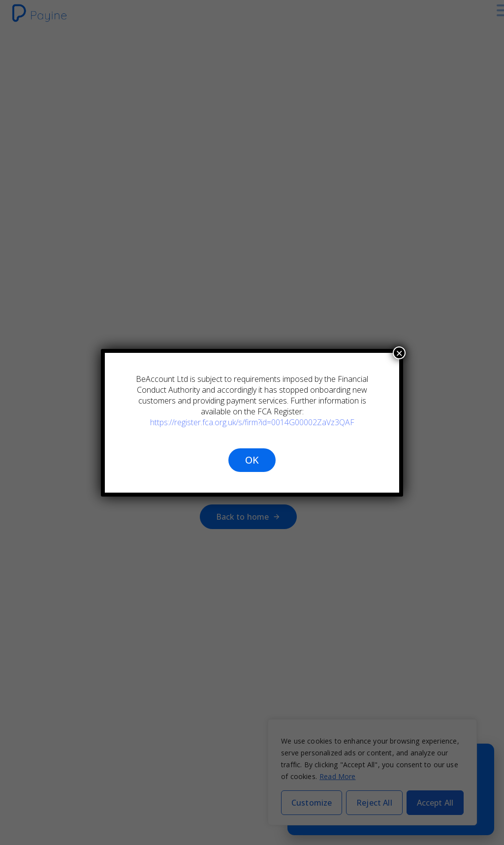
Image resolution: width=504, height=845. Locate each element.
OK (252, 460)
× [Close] (399, 353)
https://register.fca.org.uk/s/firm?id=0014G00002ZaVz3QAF (252, 422)
